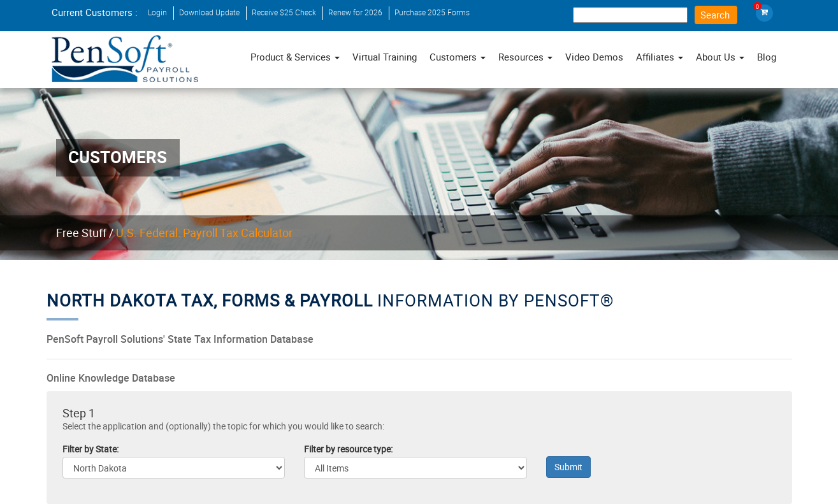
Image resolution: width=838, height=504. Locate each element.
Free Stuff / (85, 233)
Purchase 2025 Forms (432, 12)
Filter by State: (90, 450)
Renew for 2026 (355, 12)
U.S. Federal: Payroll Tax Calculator (204, 233)
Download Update (209, 12)
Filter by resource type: (348, 450)
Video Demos (594, 57)
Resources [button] (525, 57)
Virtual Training (385, 57)
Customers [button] (458, 57)
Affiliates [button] (660, 57)
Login (157, 12)
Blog (767, 57)
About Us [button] (720, 57)
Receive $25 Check (284, 12)
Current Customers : (95, 12)
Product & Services (295, 57)
